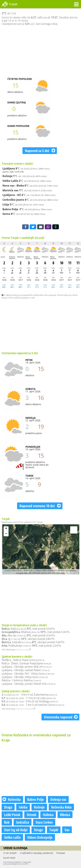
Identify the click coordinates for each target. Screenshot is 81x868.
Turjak (54, 830)
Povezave (61, 853)
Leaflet (8, 570)
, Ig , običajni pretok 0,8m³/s (28, 639)
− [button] (6, 534)
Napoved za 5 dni (40, 151)
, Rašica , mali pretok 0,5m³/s (28, 629)
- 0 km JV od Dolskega (30, 701)
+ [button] (6, 529)
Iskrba (23, 807)
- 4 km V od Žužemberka (29, 695)
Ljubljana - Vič (12, 195)
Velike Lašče (10, 181)
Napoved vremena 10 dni (40, 506)
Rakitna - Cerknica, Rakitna (21, 680)
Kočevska (12, 799)
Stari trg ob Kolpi (16, 830)
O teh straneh (10, 853)
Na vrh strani (9, 858)
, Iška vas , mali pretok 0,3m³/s (28, 635)
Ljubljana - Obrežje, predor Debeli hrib (29, 684)
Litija (6, 204)
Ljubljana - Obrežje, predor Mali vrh (27, 667)
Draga (8, 807)
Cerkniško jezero (13, 200)
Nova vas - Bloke (13, 186)
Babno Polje (10, 209)
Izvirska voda (23, 650)
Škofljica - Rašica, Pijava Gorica (23, 660)
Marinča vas (10, 190)
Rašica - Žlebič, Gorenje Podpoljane (26, 663)
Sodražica (23, 822)
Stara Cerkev (44, 822)
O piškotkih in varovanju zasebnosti (37, 853)
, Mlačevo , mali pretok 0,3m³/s (36, 632)
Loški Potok (12, 815)
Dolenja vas (58, 799)
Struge (38, 830)
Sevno (6, 214)
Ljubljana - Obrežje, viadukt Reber (26, 670)
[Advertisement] (40, 51)
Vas (67, 830)
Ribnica (65, 815)
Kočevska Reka (61, 807)
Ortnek (31, 815)
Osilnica (48, 815)
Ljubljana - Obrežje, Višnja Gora (25, 677)
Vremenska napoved (61, 717)
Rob (7, 822)
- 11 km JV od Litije (29, 698)
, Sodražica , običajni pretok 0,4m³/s (33, 642)
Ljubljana (9, 168)
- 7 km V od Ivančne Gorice (33, 705)
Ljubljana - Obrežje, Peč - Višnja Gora (28, 674)
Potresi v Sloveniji (26, 709)
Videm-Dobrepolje (40, 837)
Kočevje (7, 176)
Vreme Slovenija (15, 848)
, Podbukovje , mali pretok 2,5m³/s (31, 646)
